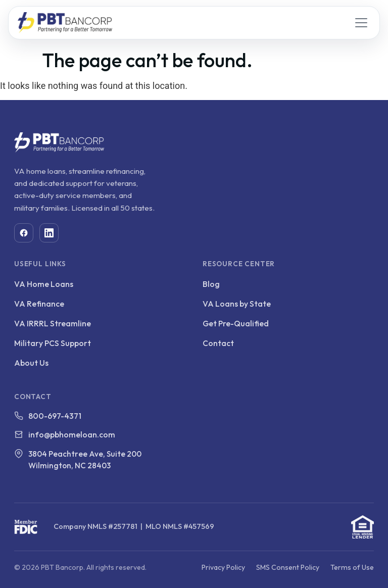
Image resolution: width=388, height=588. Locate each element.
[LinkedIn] (49, 233)
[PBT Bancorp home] (65, 23)
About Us (31, 363)
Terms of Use (352, 567)
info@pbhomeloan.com (72, 434)
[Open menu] (361, 23)
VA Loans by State (237, 304)
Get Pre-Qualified (236, 323)
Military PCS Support (53, 343)
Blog (211, 284)
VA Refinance (39, 304)
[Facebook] (24, 233)
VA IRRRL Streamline (53, 323)
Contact (218, 343)
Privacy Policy (223, 567)
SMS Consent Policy (288, 567)
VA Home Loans (44, 284)
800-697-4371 (55, 416)
